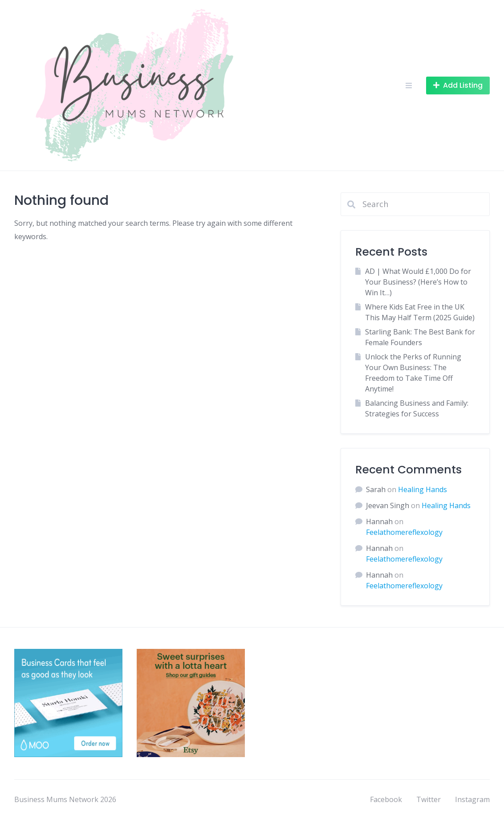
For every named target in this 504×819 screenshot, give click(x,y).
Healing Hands (423, 489)
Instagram (472, 799)
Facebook (386, 799)
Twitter (429, 799)
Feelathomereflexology (404, 532)
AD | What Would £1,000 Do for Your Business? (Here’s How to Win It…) (418, 282)
